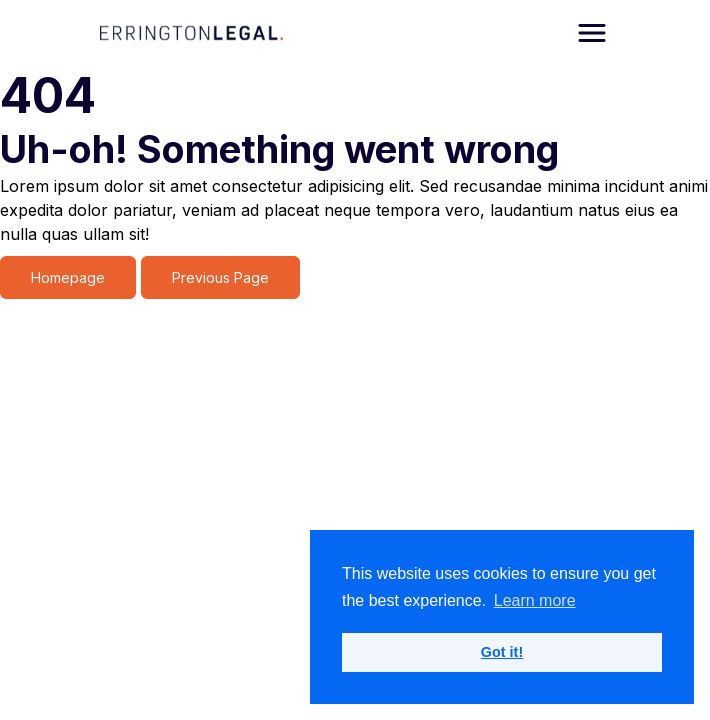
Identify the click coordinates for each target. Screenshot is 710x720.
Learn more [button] (535, 600)
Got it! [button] (502, 652)
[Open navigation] (592, 33)
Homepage (68, 277)
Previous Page (220, 277)
